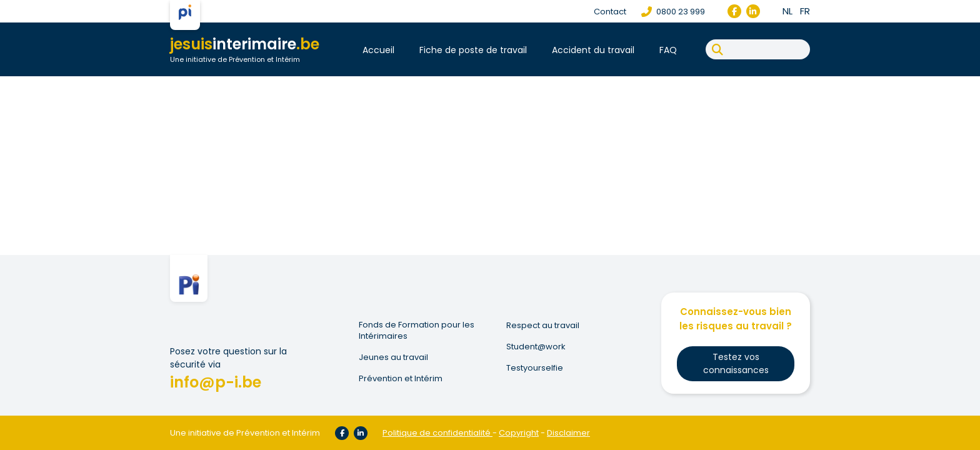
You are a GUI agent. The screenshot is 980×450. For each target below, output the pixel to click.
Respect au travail (543, 326)
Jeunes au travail (393, 357)
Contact (610, 12)
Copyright (519, 433)
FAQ (668, 50)
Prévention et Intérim (401, 379)
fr (805, 11)
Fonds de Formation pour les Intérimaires (417, 331)
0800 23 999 (673, 12)
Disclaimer (568, 433)
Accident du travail (593, 50)
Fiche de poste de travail (473, 50)
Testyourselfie (535, 368)
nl (787, 11)
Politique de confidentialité (437, 433)
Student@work (536, 347)
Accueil (378, 50)
